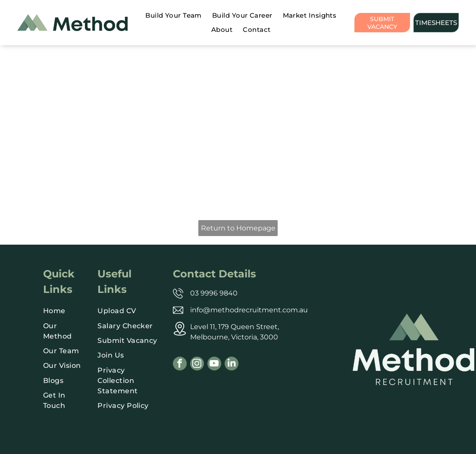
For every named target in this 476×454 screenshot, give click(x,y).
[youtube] (214, 365)
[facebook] (180, 365)
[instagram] (197, 365)
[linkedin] (232, 365)
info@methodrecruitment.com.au (249, 310)
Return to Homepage (238, 228)
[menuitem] (174, 16)
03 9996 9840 (214, 293)
